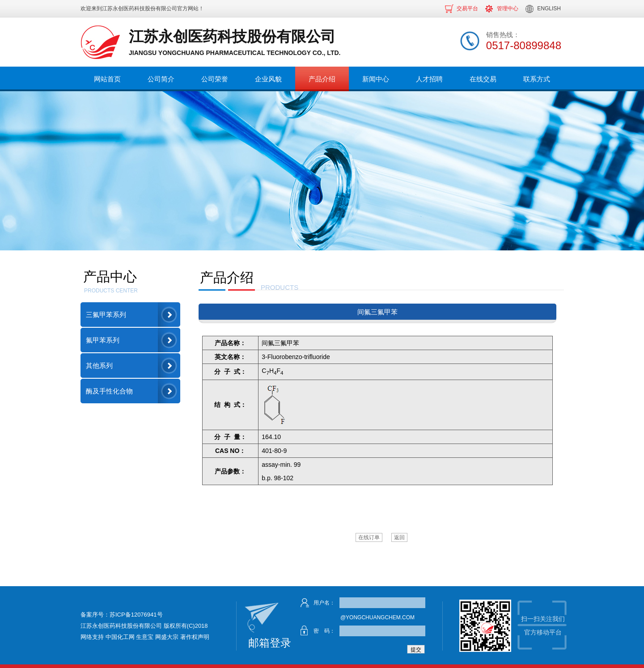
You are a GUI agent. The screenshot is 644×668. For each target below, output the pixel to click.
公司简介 (161, 79)
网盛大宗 (167, 637)
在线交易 (483, 79)
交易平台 (467, 8)
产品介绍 (322, 79)
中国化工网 (120, 637)
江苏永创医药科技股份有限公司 (140, 8)
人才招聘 (429, 79)
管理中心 (508, 8)
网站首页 (107, 79)
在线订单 (369, 537)
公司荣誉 (215, 79)
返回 (399, 537)
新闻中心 (376, 79)
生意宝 (145, 637)
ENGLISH (549, 8)
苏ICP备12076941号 (136, 615)
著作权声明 (195, 637)
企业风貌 (268, 79)
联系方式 (537, 79)
